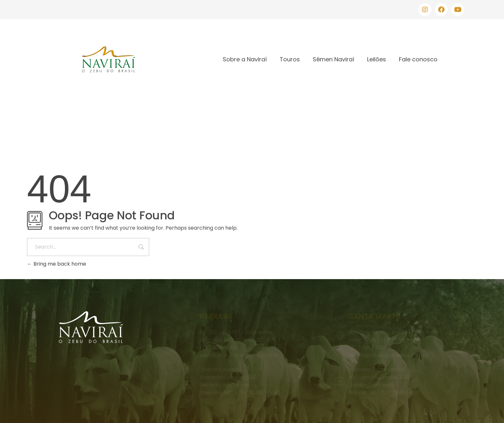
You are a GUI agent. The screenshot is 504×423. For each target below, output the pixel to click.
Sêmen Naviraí (333, 59)
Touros (290, 59)
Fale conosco (418, 59)
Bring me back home (57, 264)
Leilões (377, 59)
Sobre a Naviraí (245, 59)
